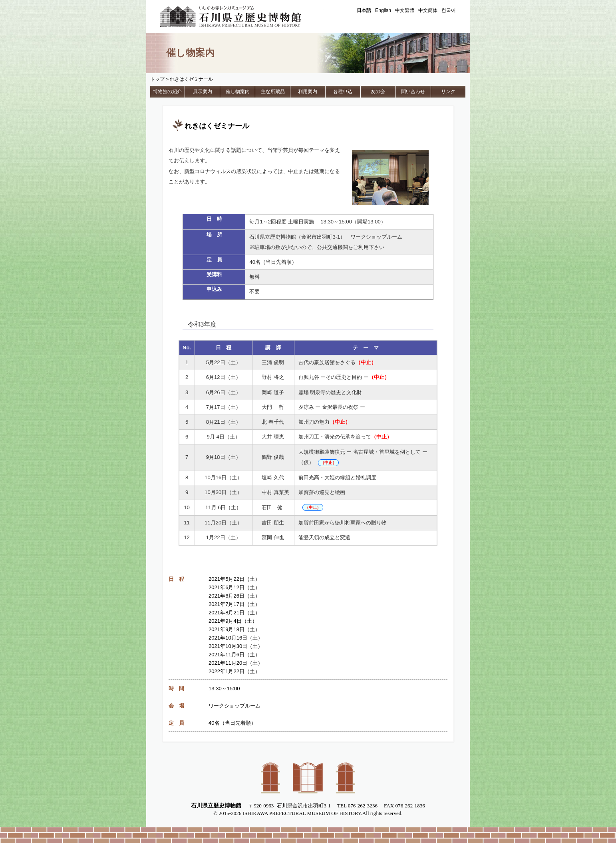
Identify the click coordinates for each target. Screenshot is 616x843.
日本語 (364, 10)
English (383, 10)
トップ (157, 79)
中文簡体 (428, 10)
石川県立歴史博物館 (242, 16)
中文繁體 (405, 10)
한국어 (449, 10)
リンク (448, 92)
